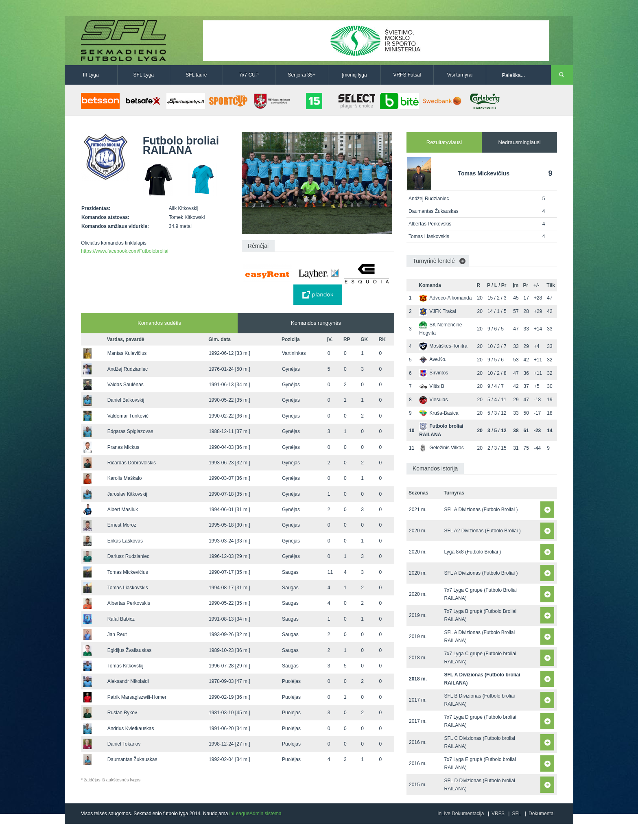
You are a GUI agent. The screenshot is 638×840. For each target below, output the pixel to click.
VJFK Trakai (437, 311)
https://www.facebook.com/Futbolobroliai (125, 251)
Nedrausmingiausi (519, 142)
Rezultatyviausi (444, 142)
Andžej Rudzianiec (128, 369)
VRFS (498, 814)
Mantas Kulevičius (127, 353)
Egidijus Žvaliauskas (130, 650)
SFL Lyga (144, 75)
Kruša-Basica (439, 413)
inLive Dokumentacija (461, 814)
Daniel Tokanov (124, 744)
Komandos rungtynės (316, 323)
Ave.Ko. (433, 359)
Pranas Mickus (123, 447)
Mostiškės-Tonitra (443, 346)
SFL (516, 814)
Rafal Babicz (121, 619)
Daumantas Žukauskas (132, 759)
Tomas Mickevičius (128, 572)
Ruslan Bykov (122, 713)
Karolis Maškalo (125, 478)
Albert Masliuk (123, 510)
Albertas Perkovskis (129, 603)
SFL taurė (196, 75)
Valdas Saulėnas (126, 385)
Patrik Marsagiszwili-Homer (137, 697)
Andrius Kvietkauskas (131, 728)
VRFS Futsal (407, 75)
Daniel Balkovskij (126, 400)
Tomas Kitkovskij (126, 666)
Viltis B (432, 386)
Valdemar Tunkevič (128, 416)
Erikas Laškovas (125, 541)
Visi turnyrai (460, 75)
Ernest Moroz (122, 525)
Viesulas (433, 400)
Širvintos (434, 373)
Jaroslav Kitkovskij (127, 494)
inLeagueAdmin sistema (256, 814)
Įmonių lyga (354, 75)
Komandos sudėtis (159, 323)
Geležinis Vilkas (441, 448)
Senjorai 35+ (302, 75)
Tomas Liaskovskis (128, 588)
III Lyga (91, 75)
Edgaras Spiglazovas (130, 431)
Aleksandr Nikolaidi (128, 681)
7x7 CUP (249, 75)
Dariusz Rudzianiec (128, 556)
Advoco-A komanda (445, 298)
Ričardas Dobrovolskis (132, 463)
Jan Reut (117, 634)
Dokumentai (542, 814)
